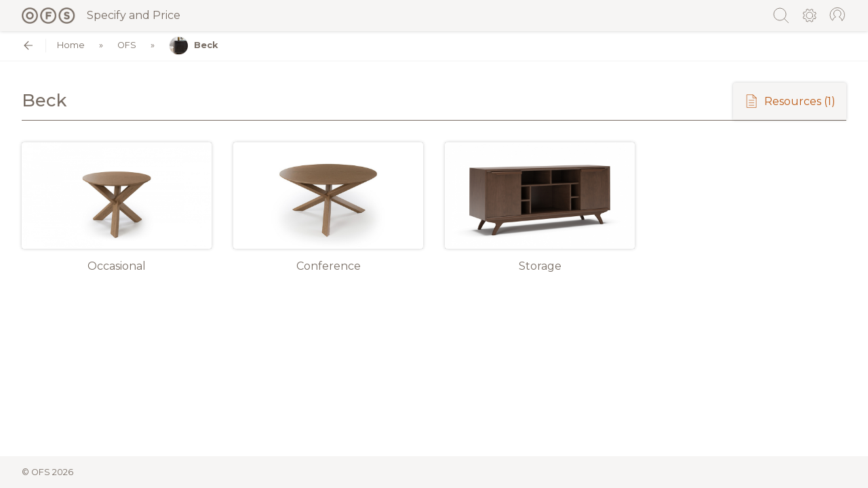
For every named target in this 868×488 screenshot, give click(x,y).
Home (71, 46)
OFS (127, 46)
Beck (193, 46)
